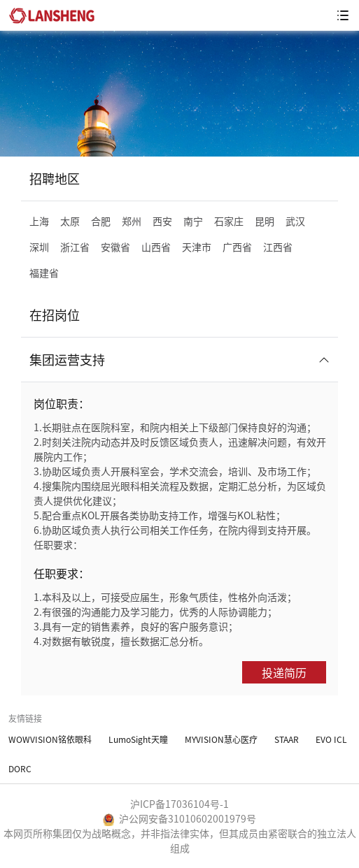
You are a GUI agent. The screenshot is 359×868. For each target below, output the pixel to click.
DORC (20, 768)
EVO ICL (331, 739)
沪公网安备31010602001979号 (179, 818)
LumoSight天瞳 (138, 739)
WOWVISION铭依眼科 (50, 739)
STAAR (287, 739)
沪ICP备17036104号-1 (179, 804)
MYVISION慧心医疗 (221, 739)
